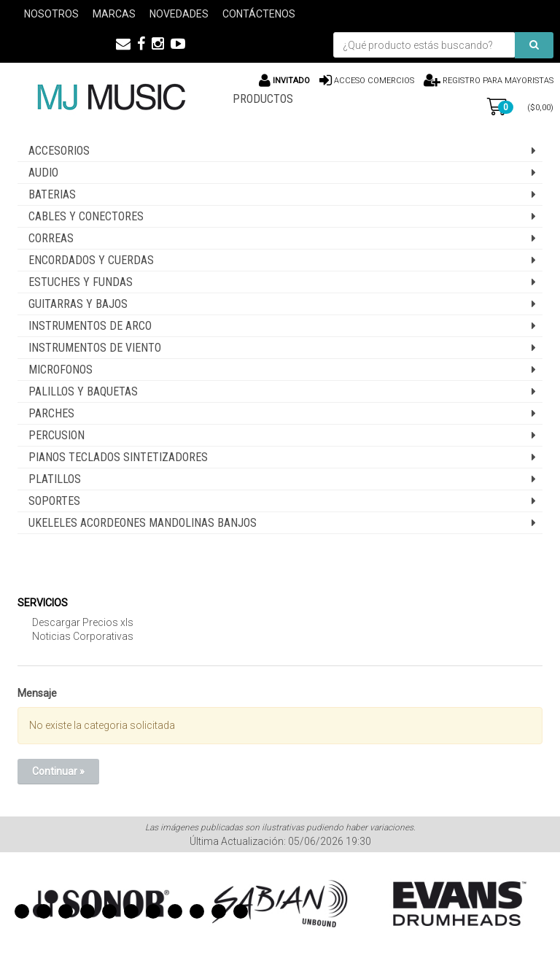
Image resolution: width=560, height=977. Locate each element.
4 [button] (87, 911)
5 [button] (109, 911)
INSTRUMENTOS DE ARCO (90, 326)
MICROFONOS (61, 370)
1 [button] (22, 911)
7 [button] (153, 911)
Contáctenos (259, 14)
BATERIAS (52, 194)
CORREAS (51, 238)
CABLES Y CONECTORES (86, 216)
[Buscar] (534, 45)
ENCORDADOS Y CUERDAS (91, 260)
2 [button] (44, 911)
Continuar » (58, 771)
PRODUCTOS (263, 99)
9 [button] (197, 911)
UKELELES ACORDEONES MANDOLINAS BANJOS (143, 523)
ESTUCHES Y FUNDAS (81, 282)
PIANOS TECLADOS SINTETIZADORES (118, 457)
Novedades (179, 14)
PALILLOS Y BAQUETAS (83, 391)
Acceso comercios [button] (374, 81)
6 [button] (131, 911)
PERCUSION (57, 435)
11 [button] (241, 911)
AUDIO (43, 173)
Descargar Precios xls (83, 622)
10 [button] (219, 911)
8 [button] (175, 911)
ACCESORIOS (59, 151)
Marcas (114, 14)
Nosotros (51, 14)
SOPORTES (54, 501)
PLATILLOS (55, 479)
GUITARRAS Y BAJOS (78, 304)
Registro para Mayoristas (497, 81)
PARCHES (51, 413)
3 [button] (66, 911)
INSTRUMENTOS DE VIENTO (95, 348)
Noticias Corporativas (83, 636)
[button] (123, 44)
